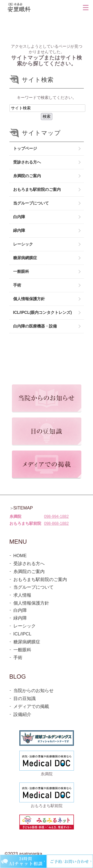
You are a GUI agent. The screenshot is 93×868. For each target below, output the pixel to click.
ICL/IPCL (22, 634)
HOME (20, 556)
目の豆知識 (25, 699)
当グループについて (31, 203)
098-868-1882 (57, 523)
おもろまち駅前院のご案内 (37, 189)
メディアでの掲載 (31, 706)
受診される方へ (27, 162)
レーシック (23, 244)
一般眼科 (21, 271)
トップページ (25, 148)
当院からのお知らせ (33, 691)
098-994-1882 (57, 517)
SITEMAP (23, 508)
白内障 (19, 217)
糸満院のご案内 (27, 176)
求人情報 (22, 595)
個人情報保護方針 (29, 299)
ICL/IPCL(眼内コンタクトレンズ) (43, 312)
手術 (17, 285)
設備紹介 (22, 714)
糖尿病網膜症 (25, 258)
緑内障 (19, 230)
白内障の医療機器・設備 (35, 326)
